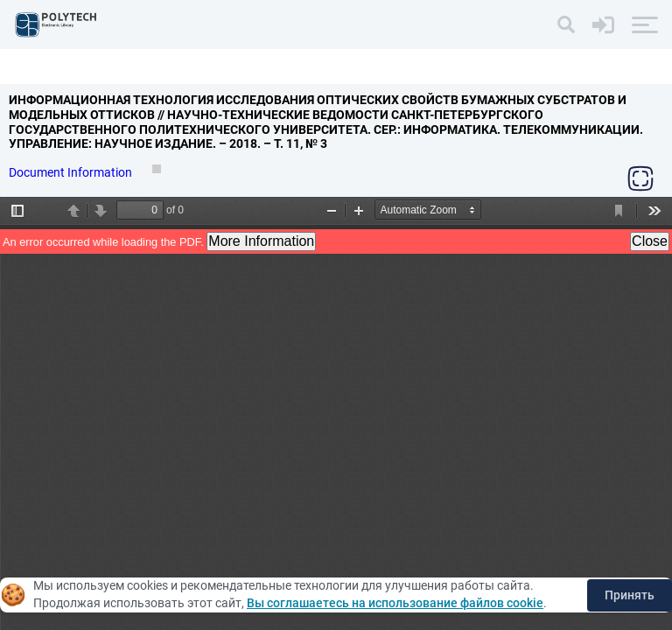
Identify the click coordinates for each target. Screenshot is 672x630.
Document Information (72, 172)
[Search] (566, 24)
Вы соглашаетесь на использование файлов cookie (395, 603)
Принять (630, 595)
